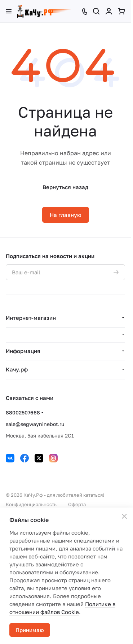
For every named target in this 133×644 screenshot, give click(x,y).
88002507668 (23, 412)
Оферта (77, 504)
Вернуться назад (65, 187)
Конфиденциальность (31, 504)
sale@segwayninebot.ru (35, 424)
